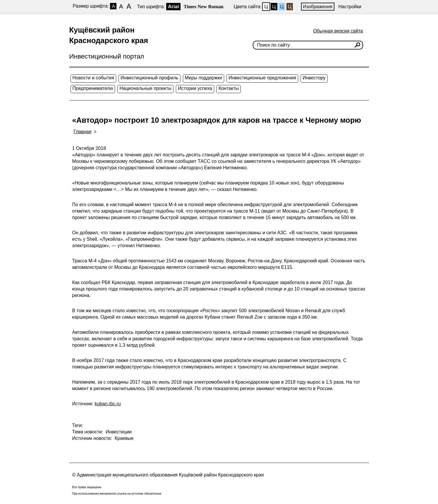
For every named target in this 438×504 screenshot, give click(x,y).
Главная (83, 132)
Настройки (350, 7)
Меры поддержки (204, 78)
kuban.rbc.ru (108, 404)
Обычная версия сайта (338, 31)
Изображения (318, 7)
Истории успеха (195, 88)
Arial (173, 7)
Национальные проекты (145, 88)
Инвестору (314, 78)
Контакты (229, 88)
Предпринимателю (93, 88)
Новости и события (93, 78)
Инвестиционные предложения (262, 78)
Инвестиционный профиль (150, 78)
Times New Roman (204, 7)
